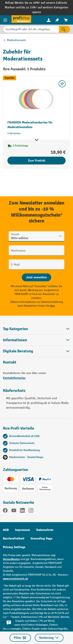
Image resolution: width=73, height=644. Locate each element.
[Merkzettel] (57, 20)
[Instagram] (31, 511)
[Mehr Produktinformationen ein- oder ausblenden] (37, 140)
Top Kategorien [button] (36, 329)
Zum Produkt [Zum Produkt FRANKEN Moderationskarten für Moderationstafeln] (37, 161)
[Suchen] (65, 29)
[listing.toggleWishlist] (62, 84)
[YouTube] (14, 511)
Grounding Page (41, 539)
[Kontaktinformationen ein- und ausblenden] (9, 623)
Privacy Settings (14, 547)
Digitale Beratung (18, 351)
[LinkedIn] (22, 511)
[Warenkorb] (66, 20)
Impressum (22, 530)
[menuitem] (49, 20)
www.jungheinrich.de (15, 579)
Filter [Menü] (20, 638)
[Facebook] (5, 511)
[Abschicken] (36, 277)
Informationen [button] (36, 340)
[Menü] (6, 20)
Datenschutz (45, 530)
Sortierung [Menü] (49, 638)
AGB (6, 530)
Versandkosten (11, 559)
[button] (36, 351)
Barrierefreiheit (14, 539)
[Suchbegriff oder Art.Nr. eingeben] (31, 29)
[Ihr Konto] (49, 20)
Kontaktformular (14, 378)
